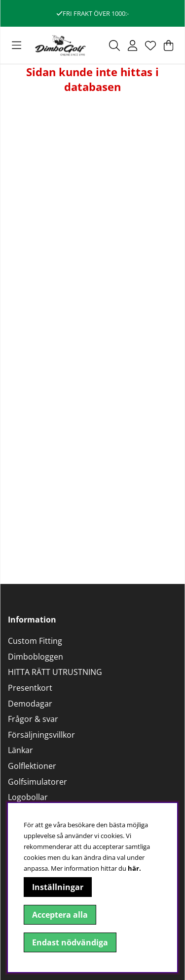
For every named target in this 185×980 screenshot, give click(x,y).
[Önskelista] (150, 45)
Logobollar (28, 797)
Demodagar (30, 704)
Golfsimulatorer (37, 782)
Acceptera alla (60, 915)
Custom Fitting (35, 641)
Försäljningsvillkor (41, 735)
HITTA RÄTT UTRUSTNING (55, 672)
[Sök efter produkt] (114, 45)
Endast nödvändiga (70, 942)
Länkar (20, 750)
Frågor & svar (33, 719)
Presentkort (30, 688)
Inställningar (58, 887)
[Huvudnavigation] (17, 45)
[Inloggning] (132, 45)
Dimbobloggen (36, 657)
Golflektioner (32, 766)
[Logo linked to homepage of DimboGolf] (60, 45)
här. (134, 868)
